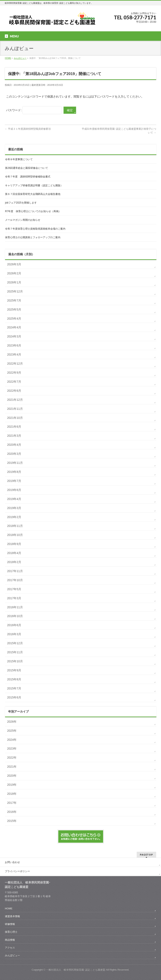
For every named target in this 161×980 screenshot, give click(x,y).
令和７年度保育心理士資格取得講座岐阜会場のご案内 (35, 229)
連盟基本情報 (12, 916)
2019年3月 (14, 508)
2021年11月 (15, 409)
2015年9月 (14, 670)
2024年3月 (14, 336)
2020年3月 (14, 454)
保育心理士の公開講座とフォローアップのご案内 (33, 237)
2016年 (12, 812)
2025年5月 (14, 309)
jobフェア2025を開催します (21, 203)
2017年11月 (15, 571)
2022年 (12, 758)
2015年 (12, 821)
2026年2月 (14, 273)
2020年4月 (14, 445)
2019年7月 (14, 481)
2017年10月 (15, 580)
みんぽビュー (12, 955)
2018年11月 (15, 526)
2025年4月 (14, 319)
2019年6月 (14, 490)
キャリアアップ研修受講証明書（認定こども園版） (34, 185)
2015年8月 (14, 679)
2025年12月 (15, 291)
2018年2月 (14, 562)
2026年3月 (14, 264)
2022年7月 (14, 382)
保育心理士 (11, 932)
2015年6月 (14, 697)
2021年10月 (15, 418)
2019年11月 (15, 463)
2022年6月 (14, 391)
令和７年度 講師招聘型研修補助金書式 (28, 177)
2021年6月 (14, 427)
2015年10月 (15, 661)
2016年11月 (15, 607)
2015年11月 (15, 652)
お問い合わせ (12, 862)
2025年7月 (14, 300)
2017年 (12, 803)
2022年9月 (14, 373)
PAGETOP (146, 855)
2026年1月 (14, 282)
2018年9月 (14, 544)
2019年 (12, 785)
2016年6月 (14, 625)
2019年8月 (14, 472)
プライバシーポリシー (17, 871)
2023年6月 (14, 345)
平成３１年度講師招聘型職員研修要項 (28, 129)
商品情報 (10, 940)
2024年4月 (14, 327)
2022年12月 (15, 364)
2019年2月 (14, 517)
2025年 (12, 731)
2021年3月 (14, 436)
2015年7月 (14, 688)
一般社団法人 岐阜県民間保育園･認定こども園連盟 (76, 970)
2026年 (12, 722)
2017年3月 (14, 598)
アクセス (10, 948)
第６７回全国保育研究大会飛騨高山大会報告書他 (33, 194)
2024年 (12, 740)
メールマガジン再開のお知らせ (23, 220)
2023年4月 (14, 354)
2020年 (12, 776)
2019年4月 (14, 499)
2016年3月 (14, 634)
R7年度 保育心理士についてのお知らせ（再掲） (33, 211)
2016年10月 (15, 616)
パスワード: (34, 110)
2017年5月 (14, 589)
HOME (9, 909)
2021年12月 (15, 400)
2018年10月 (15, 535)
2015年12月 (15, 643)
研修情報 (10, 924)
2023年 (12, 749)
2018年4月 (14, 553)
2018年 (12, 794)
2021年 (12, 767)
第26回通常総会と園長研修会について (27, 168)
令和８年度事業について (19, 159)
